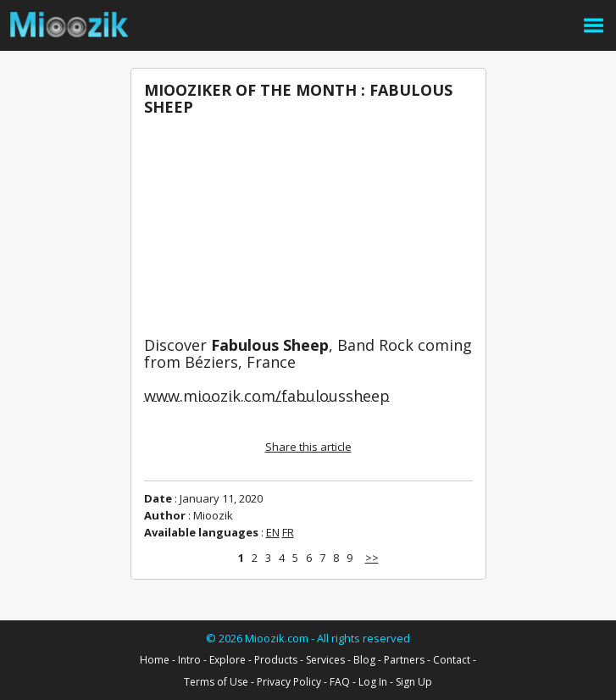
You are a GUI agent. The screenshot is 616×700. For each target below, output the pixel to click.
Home (155, 660)
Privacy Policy (289, 682)
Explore (228, 660)
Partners (404, 660)
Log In (373, 682)
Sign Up (414, 682)
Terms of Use (216, 682)
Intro (189, 660)
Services (325, 660)
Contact (452, 660)
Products (276, 660)
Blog (364, 660)
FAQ (340, 682)
